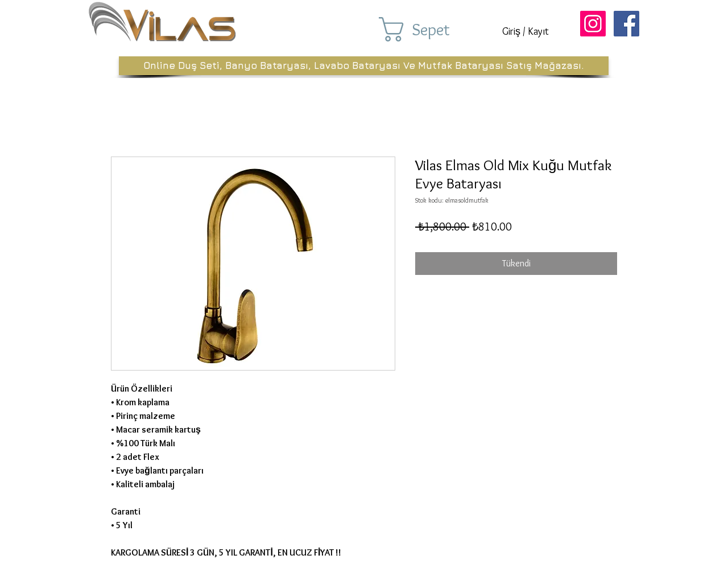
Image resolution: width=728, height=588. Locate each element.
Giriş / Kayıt (526, 31)
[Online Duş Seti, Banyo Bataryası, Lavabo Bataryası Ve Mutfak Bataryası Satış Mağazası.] (364, 66)
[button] (431, 29)
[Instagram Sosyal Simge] (593, 24)
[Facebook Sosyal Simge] (626, 24)
